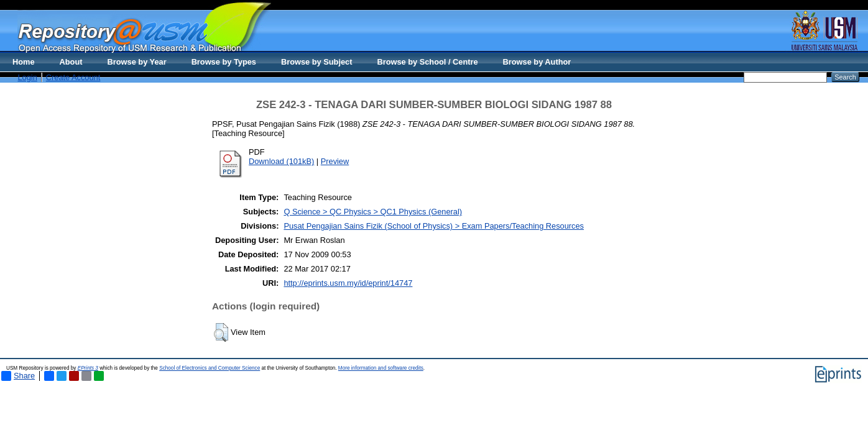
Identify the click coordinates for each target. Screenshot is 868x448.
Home (24, 62)
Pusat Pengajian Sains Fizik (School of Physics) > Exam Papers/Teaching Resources (434, 226)
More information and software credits (381, 368)
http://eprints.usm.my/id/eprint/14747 (348, 283)
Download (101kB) (281, 161)
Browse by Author (537, 62)
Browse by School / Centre (427, 62)
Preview (335, 161)
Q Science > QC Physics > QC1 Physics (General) (373, 212)
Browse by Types (224, 62)
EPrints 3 (88, 368)
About (71, 62)
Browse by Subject (317, 62)
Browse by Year (137, 62)
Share (18, 376)
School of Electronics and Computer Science (210, 368)
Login (27, 77)
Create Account (73, 77)
